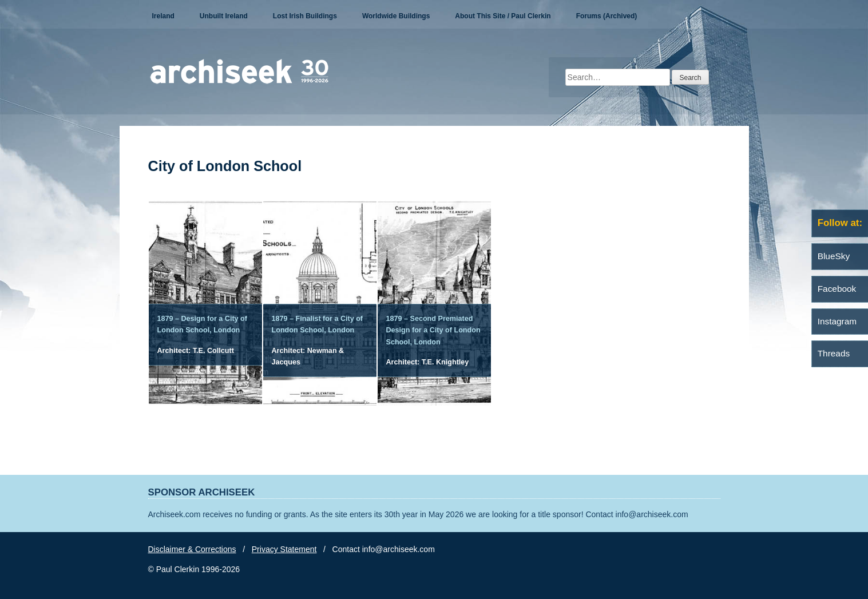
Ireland (163, 16)
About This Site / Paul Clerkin (503, 16)
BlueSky (834, 256)
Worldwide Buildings (396, 16)
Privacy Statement (284, 549)
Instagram (837, 321)
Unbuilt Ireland (224, 16)
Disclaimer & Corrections (192, 549)
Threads (834, 353)
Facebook (837, 289)
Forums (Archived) (607, 16)
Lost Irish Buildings (305, 16)
